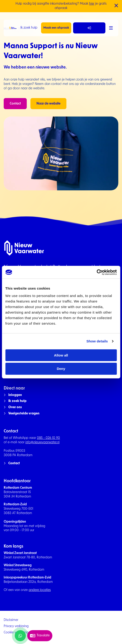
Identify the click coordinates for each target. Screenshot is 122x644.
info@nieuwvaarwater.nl (42, 442)
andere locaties (40, 590)
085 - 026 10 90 (48, 438)
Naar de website (48, 104)
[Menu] (111, 28)
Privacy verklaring (16, 626)
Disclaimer (11, 620)
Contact (15, 104)
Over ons (15, 407)
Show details (97, 341)
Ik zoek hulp (29, 28)
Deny (61, 369)
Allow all (61, 355)
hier (92, 4)
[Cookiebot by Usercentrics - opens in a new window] (97, 272)
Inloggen (15, 395)
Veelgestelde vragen (24, 414)
